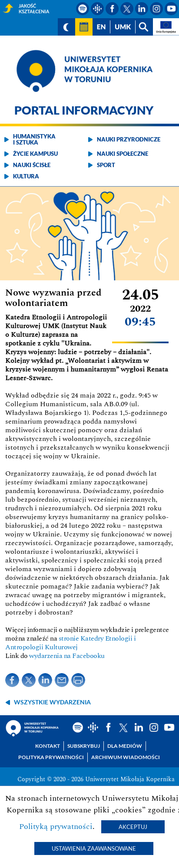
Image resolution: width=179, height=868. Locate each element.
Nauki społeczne (123, 154)
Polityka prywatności (51, 757)
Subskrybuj (84, 746)
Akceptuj (133, 827)
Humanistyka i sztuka (34, 139)
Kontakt (48, 746)
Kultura (26, 176)
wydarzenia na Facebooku (67, 656)
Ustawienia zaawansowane (94, 848)
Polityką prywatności (56, 827)
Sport (106, 165)
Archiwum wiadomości (126, 757)
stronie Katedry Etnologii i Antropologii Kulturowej (70, 643)
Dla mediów (125, 746)
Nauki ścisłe (32, 165)
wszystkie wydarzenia (52, 702)
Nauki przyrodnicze (129, 139)
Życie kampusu (35, 154)
